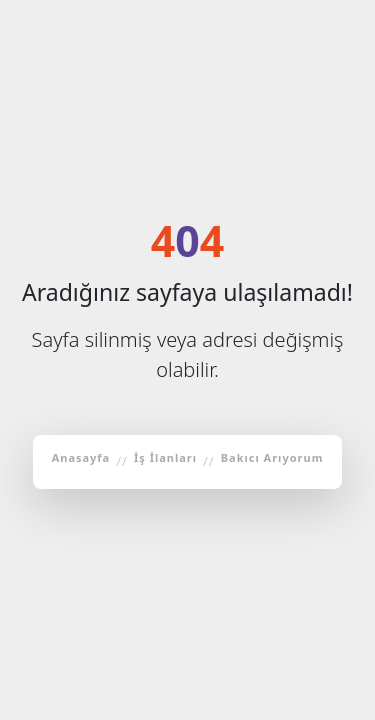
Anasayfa (81, 457)
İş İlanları (165, 457)
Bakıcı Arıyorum (272, 457)
